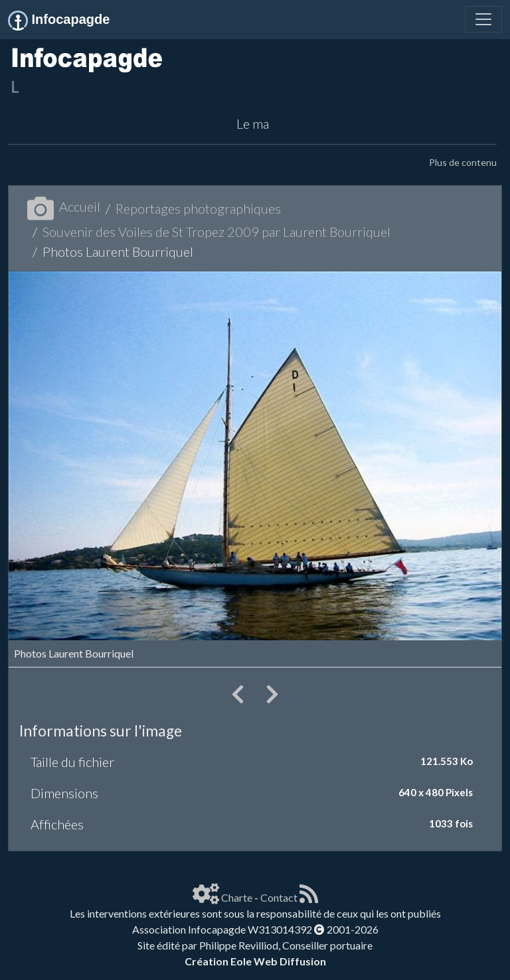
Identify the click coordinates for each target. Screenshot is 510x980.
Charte (237, 897)
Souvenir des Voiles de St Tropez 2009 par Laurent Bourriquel (216, 232)
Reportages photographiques (198, 208)
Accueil (64, 206)
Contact (279, 897)
